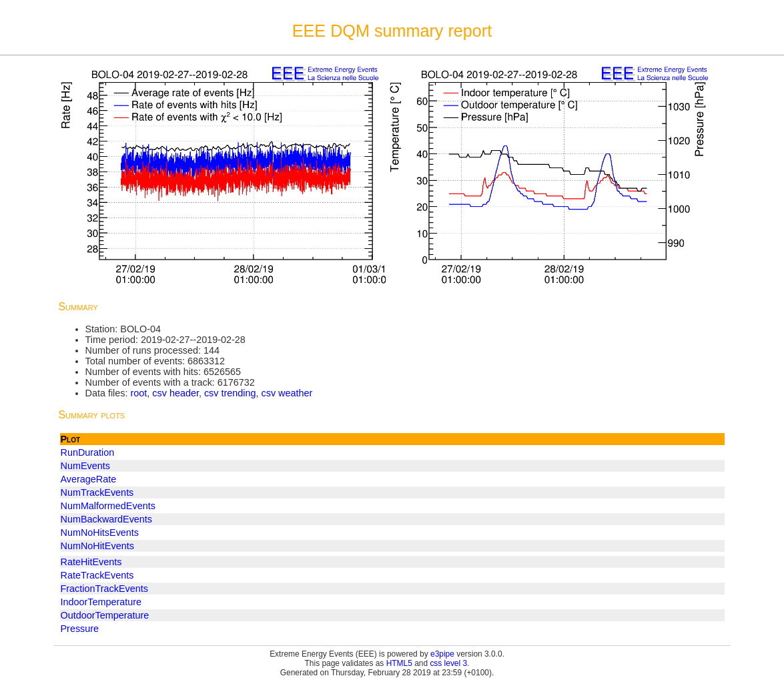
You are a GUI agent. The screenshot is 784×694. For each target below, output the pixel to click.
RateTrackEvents (97, 575)
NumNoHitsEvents (100, 533)
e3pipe (442, 654)
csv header (175, 393)
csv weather (287, 393)
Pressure (80, 629)
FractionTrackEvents (104, 589)
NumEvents (85, 466)
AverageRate (89, 479)
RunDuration (88, 452)
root (138, 393)
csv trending (230, 393)
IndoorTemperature (101, 602)
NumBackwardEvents (107, 519)
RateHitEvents (91, 562)
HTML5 (399, 663)
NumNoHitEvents (97, 546)
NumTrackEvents (97, 492)
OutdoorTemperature (105, 615)
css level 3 (448, 663)
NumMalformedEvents (108, 506)
